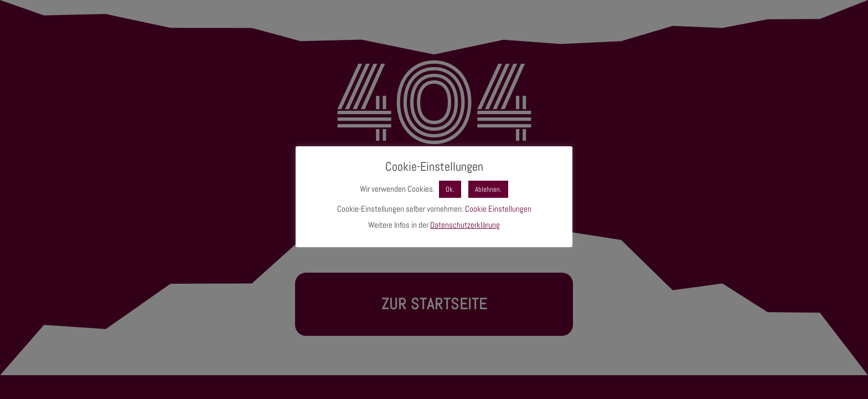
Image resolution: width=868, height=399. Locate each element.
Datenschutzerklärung (465, 225)
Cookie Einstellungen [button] (498, 209)
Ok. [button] (450, 189)
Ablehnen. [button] (488, 189)
